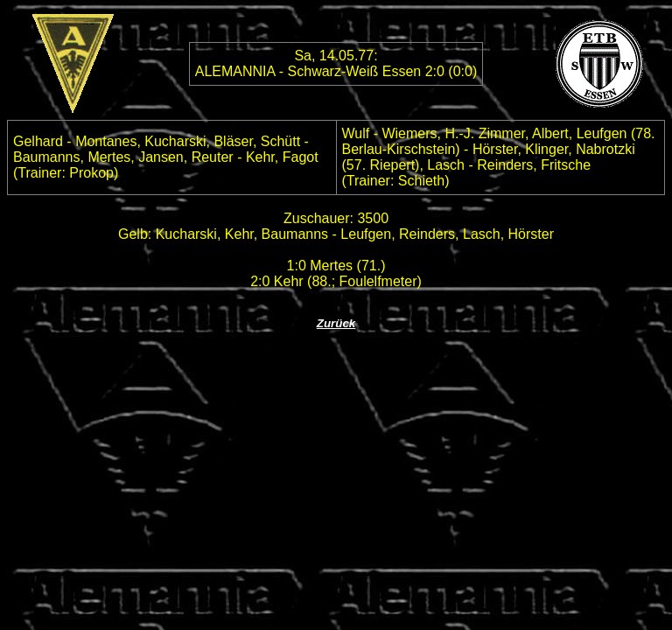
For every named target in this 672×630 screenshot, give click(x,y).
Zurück (336, 323)
